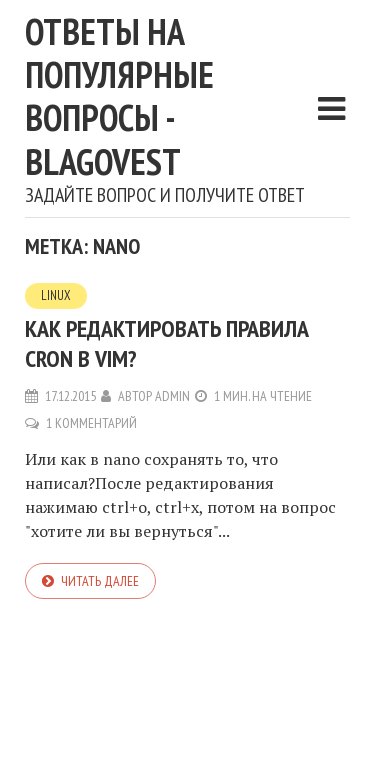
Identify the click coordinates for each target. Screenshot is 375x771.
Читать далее (100, 581)
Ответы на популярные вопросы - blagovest (119, 96)
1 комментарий (91, 423)
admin (172, 396)
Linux (56, 295)
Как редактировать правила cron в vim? (167, 343)
